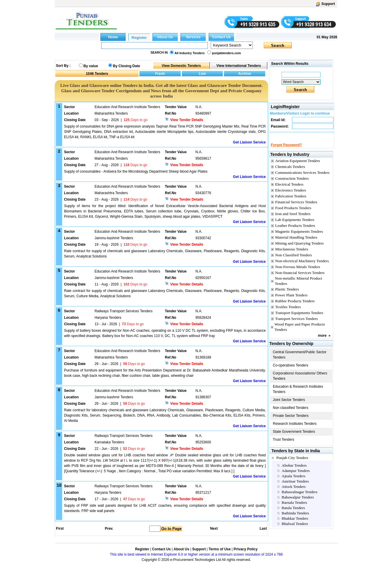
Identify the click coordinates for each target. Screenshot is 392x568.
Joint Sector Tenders (289, 405)
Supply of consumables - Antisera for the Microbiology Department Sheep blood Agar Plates (136, 171)
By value (91, 66)
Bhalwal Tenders (295, 529)
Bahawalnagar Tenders (299, 497)
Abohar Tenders (294, 471)
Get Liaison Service (249, 142)
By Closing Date (127, 66)
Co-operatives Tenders (291, 371)
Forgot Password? (286, 150)
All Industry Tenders (190, 53)
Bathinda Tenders (295, 518)
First (59, 529)
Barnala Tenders (294, 508)
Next (214, 529)
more (322, 341)
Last (263, 529)
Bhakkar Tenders (295, 524)
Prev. (109, 529)
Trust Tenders (284, 445)
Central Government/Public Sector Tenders (300, 360)
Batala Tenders (293, 513)
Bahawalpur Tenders (298, 502)
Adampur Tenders (296, 476)
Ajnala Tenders (294, 481)
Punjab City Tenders (292, 463)
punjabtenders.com (226, 53)
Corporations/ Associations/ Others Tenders (300, 381)
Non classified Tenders (291, 413)
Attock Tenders (294, 492)
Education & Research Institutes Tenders (298, 394)
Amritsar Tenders (295, 487)
